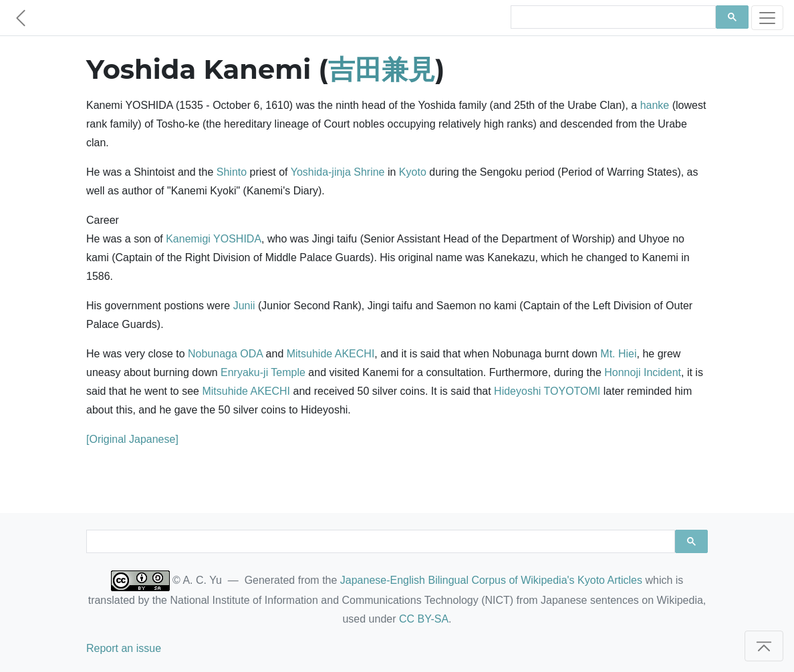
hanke (655, 105)
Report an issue (124, 648)
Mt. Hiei (618, 354)
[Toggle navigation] (767, 18)
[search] (612, 17)
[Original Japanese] (132, 439)
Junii (244, 306)
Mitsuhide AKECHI (331, 354)
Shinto (232, 172)
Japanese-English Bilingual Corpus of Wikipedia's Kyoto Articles (491, 580)
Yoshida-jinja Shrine (338, 172)
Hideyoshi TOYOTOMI (547, 391)
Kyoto (413, 172)
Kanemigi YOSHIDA (214, 239)
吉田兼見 (382, 69)
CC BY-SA (424, 619)
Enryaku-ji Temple (263, 372)
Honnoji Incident (643, 372)
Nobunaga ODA (225, 354)
